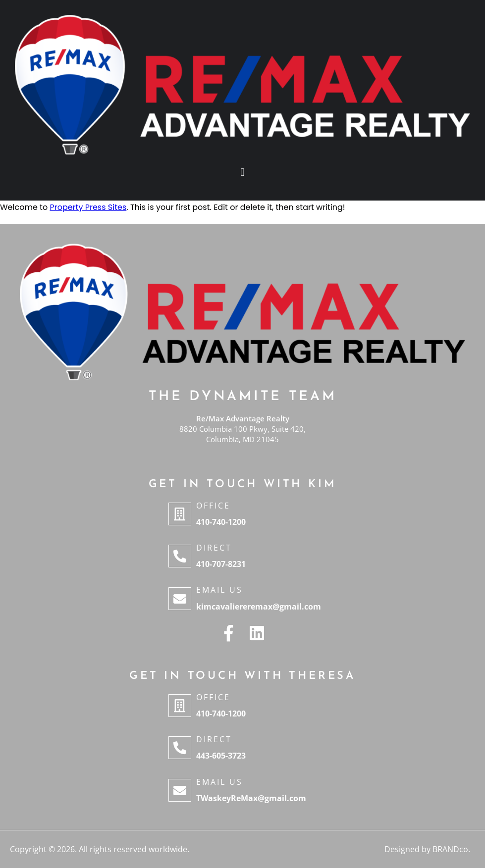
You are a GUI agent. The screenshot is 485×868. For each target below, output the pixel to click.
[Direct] (180, 556)
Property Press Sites (88, 207)
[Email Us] (180, 599)
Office (213, 506)
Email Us (219, 590)
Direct (214, 548)
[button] (242, 173)
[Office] (180, 514)
